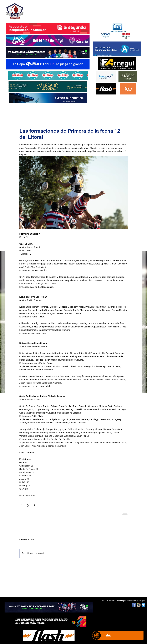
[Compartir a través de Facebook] (21, 505)
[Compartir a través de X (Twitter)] (28, 505)
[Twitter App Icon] (143, 605)
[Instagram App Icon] (139, 605)
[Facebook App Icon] (134, 605)
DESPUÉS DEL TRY (46, 10)
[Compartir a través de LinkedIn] (35, 505)
